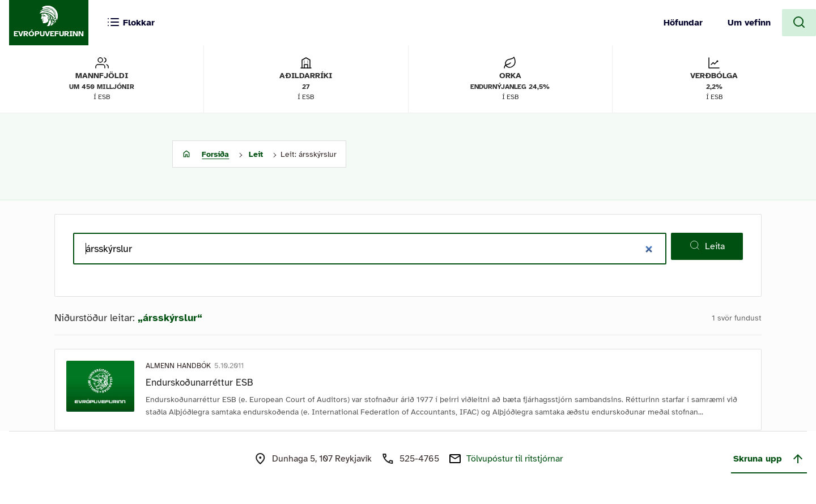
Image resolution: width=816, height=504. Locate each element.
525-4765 (419, 459)
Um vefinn (749, 23)
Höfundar (683, 23)
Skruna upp (769, 459)
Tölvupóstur (515, 459)
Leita (707, 246)
